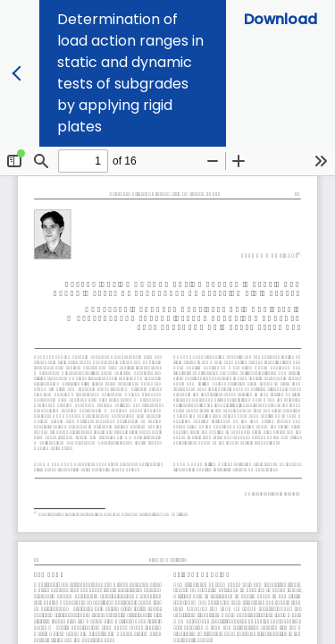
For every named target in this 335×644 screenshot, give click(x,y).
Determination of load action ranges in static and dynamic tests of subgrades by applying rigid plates (130, 73)
